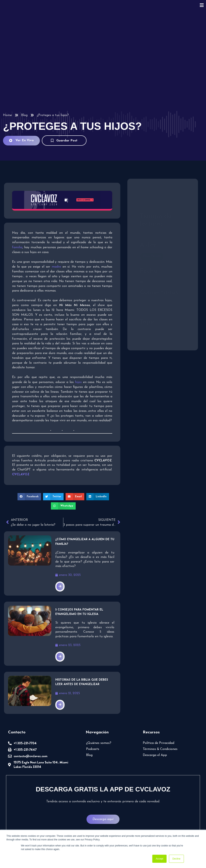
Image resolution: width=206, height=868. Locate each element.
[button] (29, 497)
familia (17, 247)
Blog (24, 115)
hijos (78, 382)
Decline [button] (176, 859)
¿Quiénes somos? (99, 743)
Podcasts (93, 749)
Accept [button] (159, 859)
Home (7, 115)
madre (56, 267)
